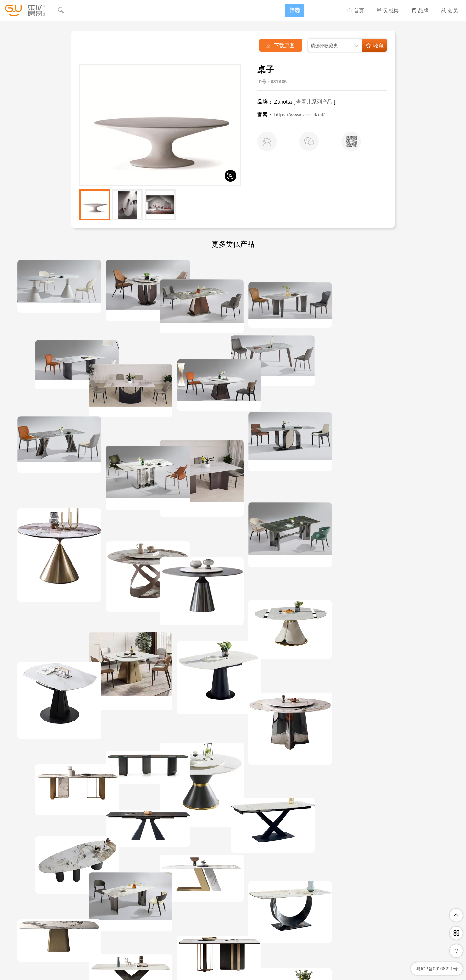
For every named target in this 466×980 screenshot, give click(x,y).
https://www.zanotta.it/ (299, 115)
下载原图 (280, 45)
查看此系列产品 (314, 102)
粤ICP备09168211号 (437, 969)
